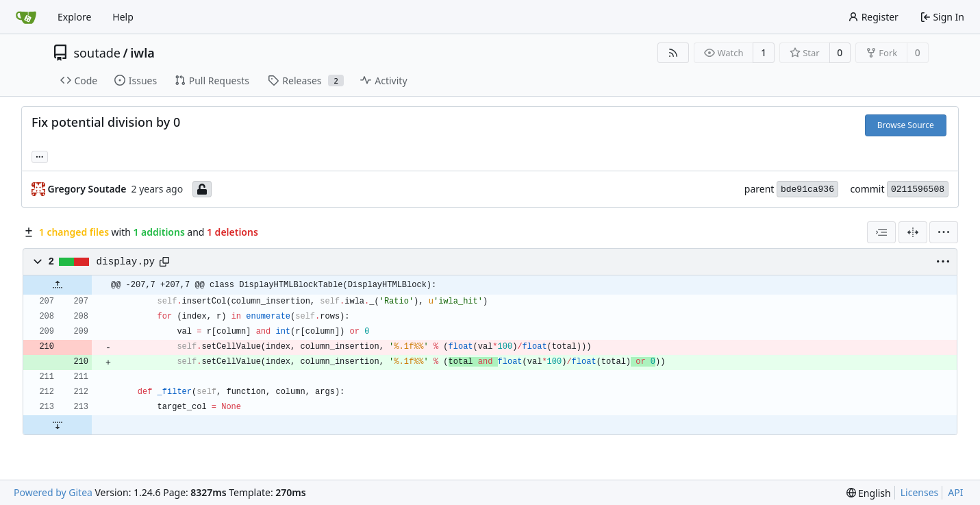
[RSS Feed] (673, 53)
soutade (97, 53)
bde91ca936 (807, 189)
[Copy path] (164, 262)
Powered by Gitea (53, 492)
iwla (142, 53)
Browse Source (906, 125)
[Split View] (913, 232)
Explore (74, 17)
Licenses (920, 492)
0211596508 (918, 189)
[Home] (26, 17)
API (955, 492)
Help (123, 17)
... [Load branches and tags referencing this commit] (40, 156)
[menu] (944, 232)
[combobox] (881, 232)
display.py (126, 262)
